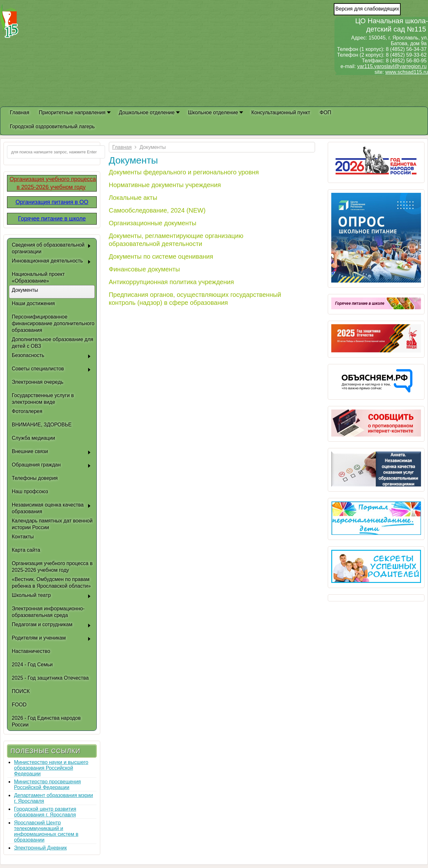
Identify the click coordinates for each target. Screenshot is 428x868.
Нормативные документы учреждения (165, 185)
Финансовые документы (144, 269)
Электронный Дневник (40, 848)
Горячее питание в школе (52, 219)
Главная (122, 147)
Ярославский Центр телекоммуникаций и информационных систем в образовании (46, 831)
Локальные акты (133, 198)
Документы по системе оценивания (161, 256)
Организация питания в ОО (52, 202)
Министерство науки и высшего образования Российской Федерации (51, 768)
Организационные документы (153, 223)
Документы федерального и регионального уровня (184, 172)
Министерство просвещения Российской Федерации (47, 784)
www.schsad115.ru (407, 72)
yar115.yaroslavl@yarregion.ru (392, 66)
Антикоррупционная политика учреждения (171, 282)
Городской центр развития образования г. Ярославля (45, 812)
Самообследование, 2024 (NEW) (157, 210)
